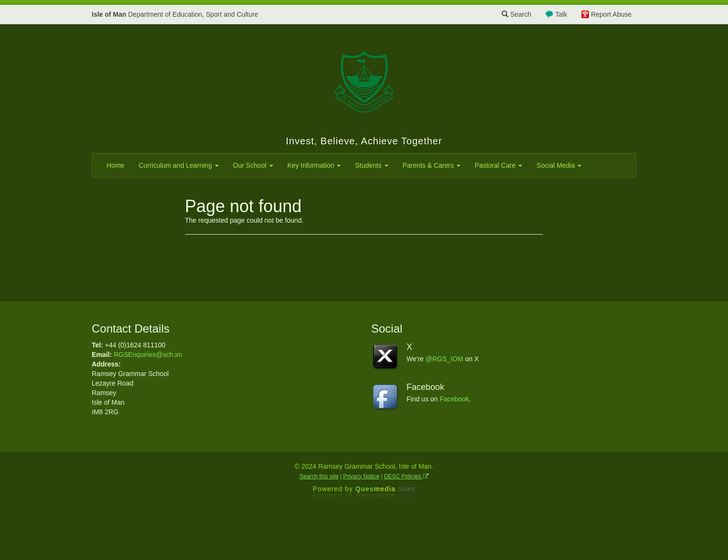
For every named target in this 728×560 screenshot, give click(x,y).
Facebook (454, 399)
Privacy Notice (361, 476)
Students (371, 165)
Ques (385, 489)
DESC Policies (406, 476)
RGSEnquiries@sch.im (148, 355)
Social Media (559, 165)
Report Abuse (611, 14)
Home (115, 165)
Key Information (314, 165)
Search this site (319, 476)
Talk (561, 14)
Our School (253, 165)
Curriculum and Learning (178, 165)
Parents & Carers (432, 165)
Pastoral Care (498, 165)
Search (516, 14)
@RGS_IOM (444, 359)
